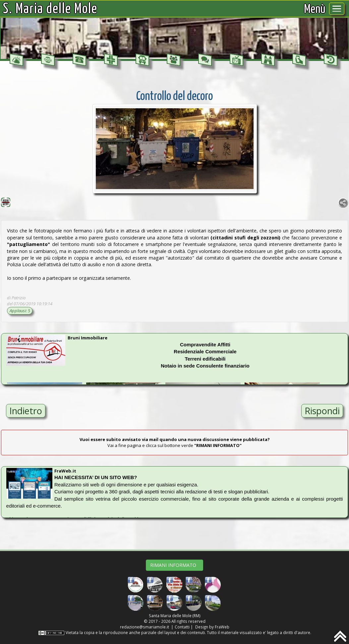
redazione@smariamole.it (145, 627)
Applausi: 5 (20, 311)
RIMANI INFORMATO (174, 565)
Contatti (182, 627)
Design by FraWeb (212, 627)
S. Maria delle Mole (50, 9)
